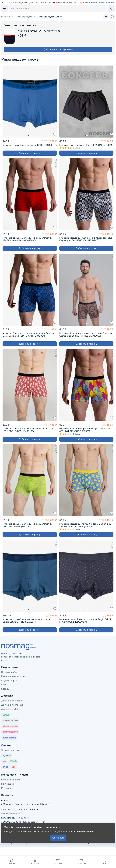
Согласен (58, 838)
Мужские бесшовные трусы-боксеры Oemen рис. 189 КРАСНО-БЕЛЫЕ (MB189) (28, 430)
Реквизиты (7, 788)
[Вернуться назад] (4, 9)
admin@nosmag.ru (11, 814)
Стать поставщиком (16, 3)
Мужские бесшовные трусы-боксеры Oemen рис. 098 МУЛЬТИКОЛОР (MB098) (85, 430)
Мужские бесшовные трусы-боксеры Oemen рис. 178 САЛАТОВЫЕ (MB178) (28, 525)
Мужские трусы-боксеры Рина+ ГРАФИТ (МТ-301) (86, 145)
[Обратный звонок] (112, 9)
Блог (4, 685)
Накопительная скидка (13, 676)
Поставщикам (9, 784)
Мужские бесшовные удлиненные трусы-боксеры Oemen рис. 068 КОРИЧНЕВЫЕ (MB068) (86, 335)
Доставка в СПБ (10, 709)
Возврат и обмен (10, 672)
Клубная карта (9, 681)
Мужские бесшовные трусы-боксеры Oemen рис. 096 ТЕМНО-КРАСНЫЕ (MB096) (28, 239)
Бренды (5, 689)
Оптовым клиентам (11, 780)
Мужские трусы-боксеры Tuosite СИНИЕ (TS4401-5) (30, 145)
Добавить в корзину (30, 153)
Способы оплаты (10, 750)
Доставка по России (40, 3)
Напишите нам (23, 818)
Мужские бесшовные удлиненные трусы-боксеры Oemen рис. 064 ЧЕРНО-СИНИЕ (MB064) (29, 335)
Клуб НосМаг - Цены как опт (97, 3)
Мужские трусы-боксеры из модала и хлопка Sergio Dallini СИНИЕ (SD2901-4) (26, 621)
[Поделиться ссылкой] (106, 17)
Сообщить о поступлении (58, 49)
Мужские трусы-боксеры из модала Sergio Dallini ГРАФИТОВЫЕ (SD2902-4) (85, 621)
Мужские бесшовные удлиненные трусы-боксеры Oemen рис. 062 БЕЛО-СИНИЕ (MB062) (86, 239)
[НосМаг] (58, 647)
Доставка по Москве (12, 705)
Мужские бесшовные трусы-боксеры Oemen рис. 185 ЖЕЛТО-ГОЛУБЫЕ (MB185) (85, 525)
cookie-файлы (87, 832)
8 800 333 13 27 (10, 810)
